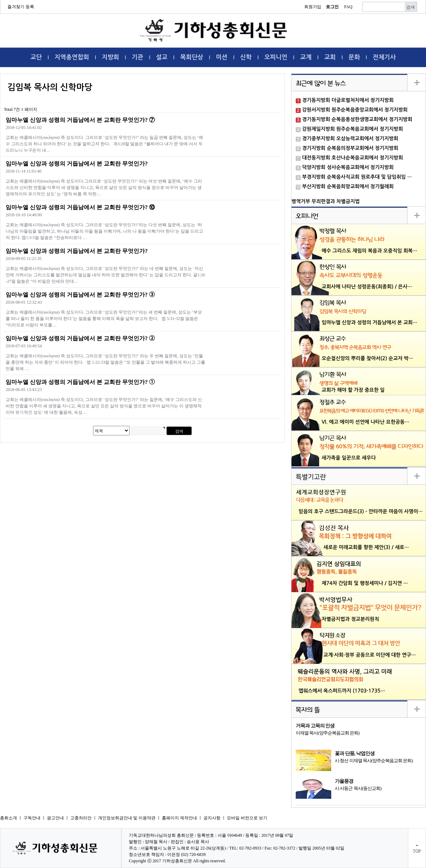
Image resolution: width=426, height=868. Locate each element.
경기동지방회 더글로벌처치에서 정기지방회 (348, 100)
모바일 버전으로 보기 (247, 818)
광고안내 (55, 818)
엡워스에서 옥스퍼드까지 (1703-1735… (342, 691)
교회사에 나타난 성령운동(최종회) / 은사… (367, 287)
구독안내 (32, 818)
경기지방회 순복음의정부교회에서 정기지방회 (350, 148)
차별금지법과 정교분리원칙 (350, 619)
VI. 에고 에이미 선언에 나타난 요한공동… (365, 422)
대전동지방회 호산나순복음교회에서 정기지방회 (353, 158)
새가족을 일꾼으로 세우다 (349, 458)
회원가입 (313, 7)
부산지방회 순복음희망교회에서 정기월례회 (348, 186)
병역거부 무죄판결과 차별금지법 (326, 201)
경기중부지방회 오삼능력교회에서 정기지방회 (350, 139)
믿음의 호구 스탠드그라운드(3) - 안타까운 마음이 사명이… (361, 511)
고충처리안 (81, 818)
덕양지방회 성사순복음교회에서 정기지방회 (348, 167)
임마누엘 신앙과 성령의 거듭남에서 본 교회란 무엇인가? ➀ (80, 382)
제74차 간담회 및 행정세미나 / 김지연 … (365, 583)
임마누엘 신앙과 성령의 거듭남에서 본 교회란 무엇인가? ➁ (80, 338)
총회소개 (9, 818)
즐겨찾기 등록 (21, 7)
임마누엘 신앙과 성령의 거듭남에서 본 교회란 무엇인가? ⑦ (80, 120)
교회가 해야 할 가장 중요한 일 (353, 390)
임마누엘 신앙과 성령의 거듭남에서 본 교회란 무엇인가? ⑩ (80, 207)
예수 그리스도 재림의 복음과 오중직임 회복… (370, 251)
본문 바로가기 (0, 0)
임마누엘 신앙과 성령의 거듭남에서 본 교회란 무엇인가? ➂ (80, 295)
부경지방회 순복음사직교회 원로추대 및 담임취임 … (357, 177)
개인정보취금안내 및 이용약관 (127, 818)
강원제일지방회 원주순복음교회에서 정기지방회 (353, 129)
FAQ (348, 7)
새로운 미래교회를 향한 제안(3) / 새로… (366, 547)
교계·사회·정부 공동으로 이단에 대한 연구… (370, 655)
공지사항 (212, 818)
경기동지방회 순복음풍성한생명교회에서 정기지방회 (357, 119)
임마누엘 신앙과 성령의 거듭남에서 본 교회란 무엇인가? (77, 164)
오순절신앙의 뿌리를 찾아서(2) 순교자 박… (367, 358)
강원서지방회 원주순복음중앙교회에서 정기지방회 (355, 110)
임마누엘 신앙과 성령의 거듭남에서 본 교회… (370, 322)
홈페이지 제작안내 (179, 818)
